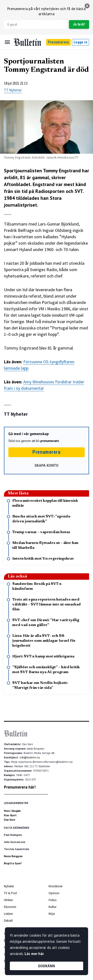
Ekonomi (10, 907)
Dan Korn (10, 820)
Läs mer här (34, 954)
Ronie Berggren (13, 856)
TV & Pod (10, 893)
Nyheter (9, 886)
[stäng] (87, 6)
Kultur (53, 907)
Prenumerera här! (20, 787)
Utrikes (8, 900)
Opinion (54, 893)
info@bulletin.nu (30, 757)
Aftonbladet (17, 184)
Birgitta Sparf (13, 863)
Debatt (8, 921)
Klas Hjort (10, 815)
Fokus (53, 900)
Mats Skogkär (12, 811)
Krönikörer (56, 886)
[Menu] (7, 42)
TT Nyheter (13, 90)
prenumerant (50, 441)
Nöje (52, 914)
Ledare (8, 914)
